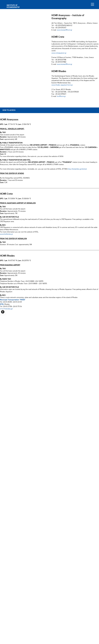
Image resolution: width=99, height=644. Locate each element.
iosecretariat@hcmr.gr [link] (64, 30)
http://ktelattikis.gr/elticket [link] (77, 169)
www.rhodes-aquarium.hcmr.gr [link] (62, 85)
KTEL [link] (2, 304)
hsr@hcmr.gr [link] (61, 96)
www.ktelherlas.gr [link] (6, 234)
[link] (3, 312)
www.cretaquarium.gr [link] (59, 53)
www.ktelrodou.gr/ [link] (6, 309)
